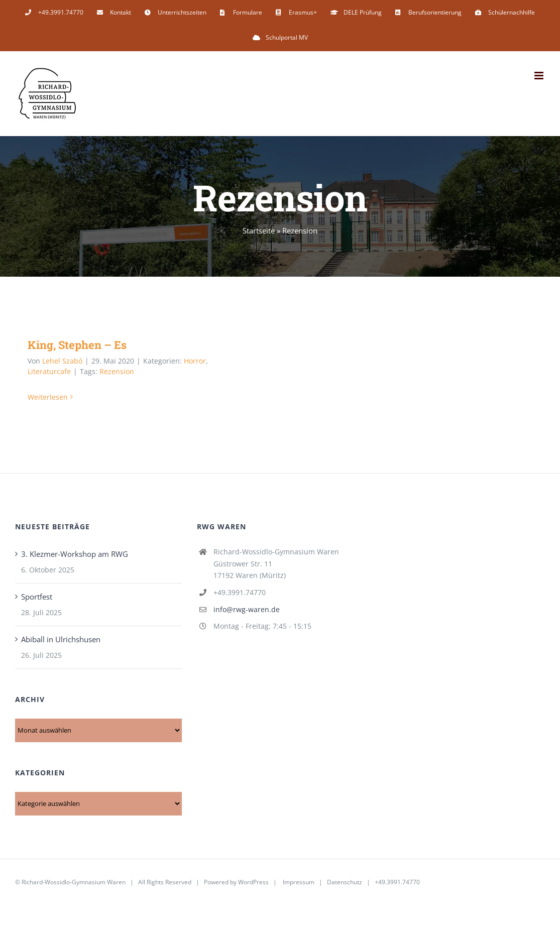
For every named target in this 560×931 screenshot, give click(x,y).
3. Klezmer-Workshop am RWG (75, 554)
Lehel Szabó (62, 361)
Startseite (259, 230)
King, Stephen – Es (77, 345)
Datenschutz (345, 882)
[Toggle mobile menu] (540, 76)
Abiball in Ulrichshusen (61, 639)
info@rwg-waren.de (247, 609)
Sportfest (37, 597)
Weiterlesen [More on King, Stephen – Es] (48, 397)
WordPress (253, 882)
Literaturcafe (49, 371)
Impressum (299, 882)
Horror (195, 361)
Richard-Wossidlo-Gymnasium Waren (74, 882)
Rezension (117, 371)
